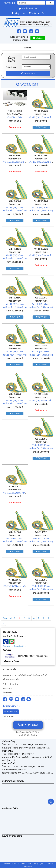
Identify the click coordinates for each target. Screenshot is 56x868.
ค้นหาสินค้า (28, 74)
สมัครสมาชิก (38, 13)
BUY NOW (41, 127)
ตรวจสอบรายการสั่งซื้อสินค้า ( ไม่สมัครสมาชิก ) (25, 675)
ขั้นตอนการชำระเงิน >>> (14, 646)
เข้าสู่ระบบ (20, 13)
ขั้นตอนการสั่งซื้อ (11, 680)
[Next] (4, 623)
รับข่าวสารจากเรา (11, 706)
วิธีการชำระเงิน (10, 684)
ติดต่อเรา (7, 689)
